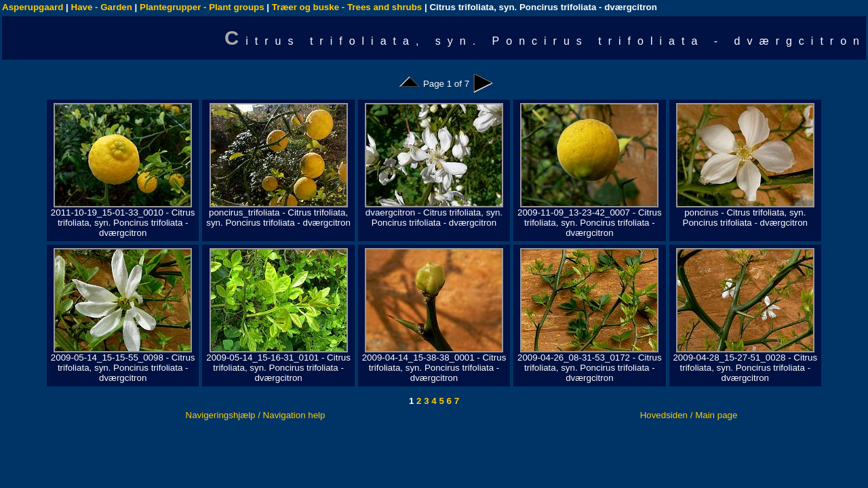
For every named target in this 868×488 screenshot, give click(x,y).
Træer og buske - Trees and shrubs (347, 7)
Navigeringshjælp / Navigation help (256, 415)
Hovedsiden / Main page (689, 415)
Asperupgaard (33, 7)
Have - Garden (102, 7)
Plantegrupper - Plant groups (202, 7)
